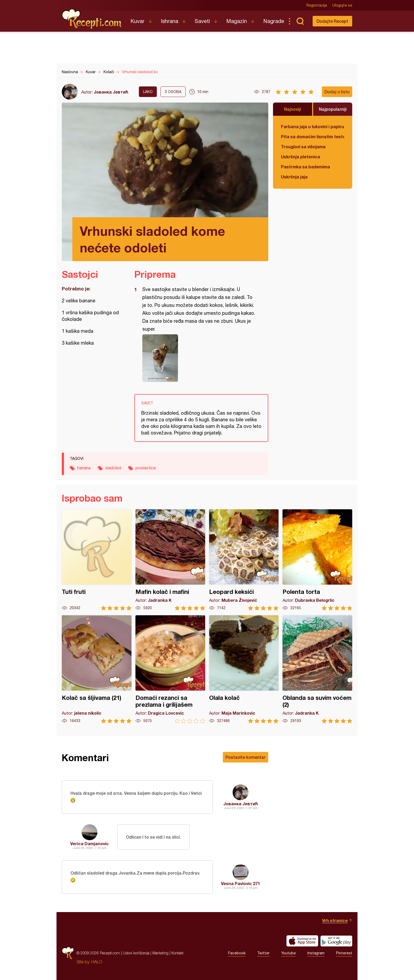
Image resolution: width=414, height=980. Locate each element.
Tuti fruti (97, 560)
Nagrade (274, 21)
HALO (97, 962)
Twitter (263, 953)
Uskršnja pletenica (300, 157)
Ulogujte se (342, 5)
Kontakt (177, 953)
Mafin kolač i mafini (170, 560)
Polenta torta (317, 560)
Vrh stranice (335, 920)
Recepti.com (92, 19)
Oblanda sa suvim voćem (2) (317, 669)
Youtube (288, 953)
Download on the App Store (302, 941)
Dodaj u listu (337, 92)
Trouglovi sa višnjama (303, 147)
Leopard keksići (244, 560)
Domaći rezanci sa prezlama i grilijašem (170, 669)
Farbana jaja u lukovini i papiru (312, 126)
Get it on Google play (336, 941)
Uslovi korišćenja (136, 953)
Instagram (316, 953)
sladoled (113, 468)
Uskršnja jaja (294, 177)
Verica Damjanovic (90, 843)
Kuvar (137, 21)
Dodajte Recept (332, 21)
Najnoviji (293, 109)
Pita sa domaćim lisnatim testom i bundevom (313, 137)
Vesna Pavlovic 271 (241, 883)
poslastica (145, 468)
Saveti (202, 21)
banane (84, 468)
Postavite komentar (246, 757)
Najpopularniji (333, 109)
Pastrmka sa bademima (305, 167)
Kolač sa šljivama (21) (97, 669)
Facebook (237, 953)
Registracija (317, 5)
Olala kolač (244, 669)
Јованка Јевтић (111, 92)
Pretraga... (300, 21)
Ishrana (170, 21)
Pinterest (344, 953)
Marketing (160, 953)
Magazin (237, 21)
